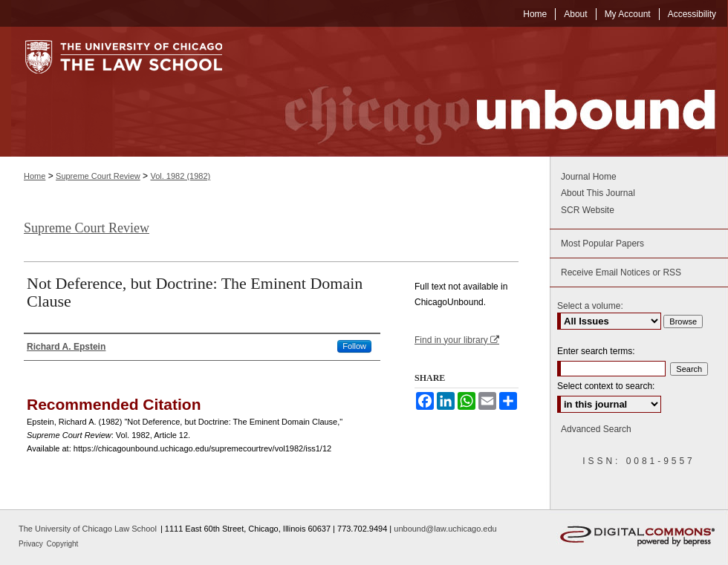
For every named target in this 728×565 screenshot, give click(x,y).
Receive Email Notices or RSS (621, 272)
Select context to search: (606, 386)
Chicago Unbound (487, 92)
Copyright (63, 544)
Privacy (32, 544)
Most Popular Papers (602, 244)
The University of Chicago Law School (88, 529)
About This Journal (598, 193)
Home (35, 176)
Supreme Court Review (98, 176)
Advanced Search (596, 429)
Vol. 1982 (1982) (180, 176)
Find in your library (457, 340)
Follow (354, 346)
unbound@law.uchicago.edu (445, 529)
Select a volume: (590, 306)
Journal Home (589, 177)
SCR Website (588, 210)
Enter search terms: (596, 351)
